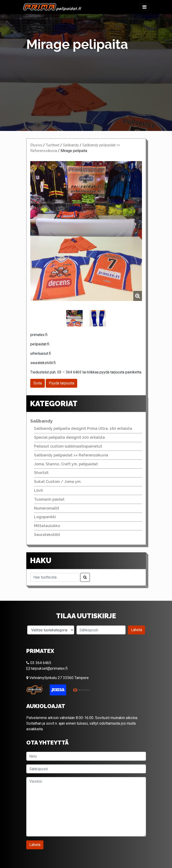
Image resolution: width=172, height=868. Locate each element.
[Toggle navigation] (144, 7)
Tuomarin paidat (49, 499)
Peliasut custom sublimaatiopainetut (68, 446)
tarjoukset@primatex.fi (47, 668)
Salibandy (71, 145)
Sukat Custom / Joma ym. (58, 482)
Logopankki (45, 517)
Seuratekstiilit (47, 535)
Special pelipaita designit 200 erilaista (69, 437)
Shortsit (41, 473)
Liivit (38, 490)
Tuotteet (53, 145)
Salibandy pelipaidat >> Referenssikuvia (71, 455)
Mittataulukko (47, 526)
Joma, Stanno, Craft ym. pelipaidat (66, 464)
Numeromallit (47, 508)
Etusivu (36, 145)
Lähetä (136, 630)
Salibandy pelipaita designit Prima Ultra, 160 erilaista (83, 429)
